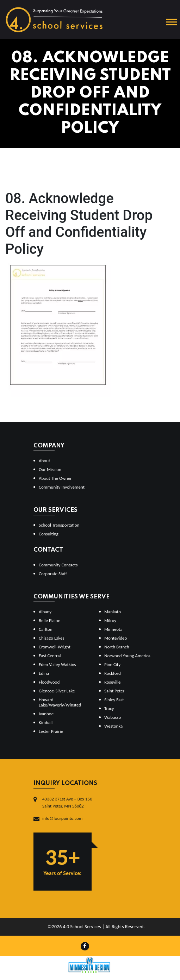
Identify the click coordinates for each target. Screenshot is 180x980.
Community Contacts (58, 565)
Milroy (110, 620)
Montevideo (116, 638)
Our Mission (50, 469)
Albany (45, 612)
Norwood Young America (127, 656)
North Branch (117, 647)
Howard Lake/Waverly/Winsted (60, 702)
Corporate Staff (53, 574)
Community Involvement (62, 487)
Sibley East (114, 700)
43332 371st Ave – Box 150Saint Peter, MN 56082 (67, 802)
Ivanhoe (46, 714)
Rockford (113, 673)
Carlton (46, 629)
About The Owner (55, 478)
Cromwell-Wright (55, 647)
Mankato (113, 612)
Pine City (112, 664)
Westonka (113, 726)
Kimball (46, 723)
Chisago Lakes (52, 638)
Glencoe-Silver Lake (57, 691)
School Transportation (59, 525)
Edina (44, 673)
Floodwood (49, 682)
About (44, 461)
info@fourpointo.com (62, 818)
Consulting (49, 534)
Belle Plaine (49, 620)
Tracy (109, 708)
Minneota (113, 629)
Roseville (112, 682)
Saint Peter (114, 691)
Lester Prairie (51, 731)
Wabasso (113, 717)
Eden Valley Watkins (57, 664)
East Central (50, 656)
